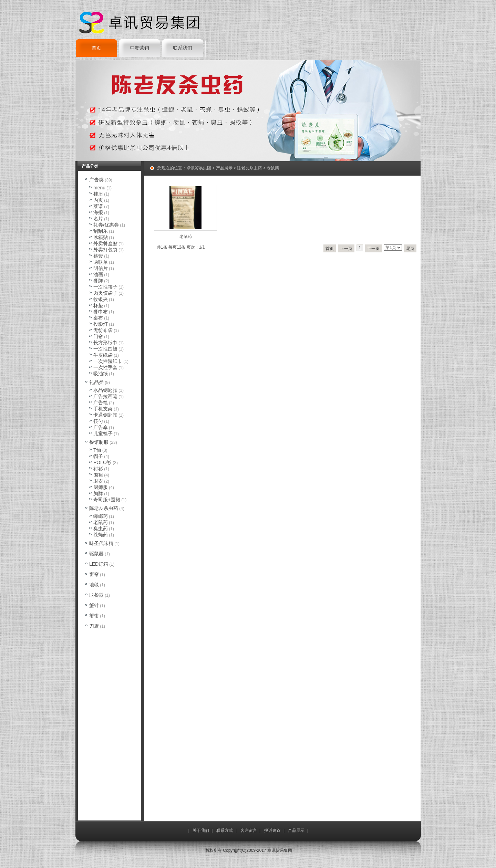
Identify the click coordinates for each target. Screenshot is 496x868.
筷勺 (98, 421)
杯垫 (98, 305)
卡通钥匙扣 (105, 415)
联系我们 (183, 48)
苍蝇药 (101, 535)
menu (99, 188)
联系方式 (225, 830)
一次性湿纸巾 (108, 361)
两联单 (101, 262)
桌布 (98, 318)
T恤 (97, 450)
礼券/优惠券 (106, 225)
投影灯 (101, 324)
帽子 (98, 456)
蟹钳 (94, 616)
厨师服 (101, 487)
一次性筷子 (105, 287)
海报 (98, 212)
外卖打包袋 (105, 250)
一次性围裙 (105, 349)
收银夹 (101, 299)
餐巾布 (101, 312)
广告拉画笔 (105, 396)
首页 (96, 48)
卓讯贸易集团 (199, 168)
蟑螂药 (101, 516)
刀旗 (94, 626)
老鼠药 (273, 168)
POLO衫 (102, 462)
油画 (98, 274)
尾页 (410, 249)
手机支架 (103, 409)
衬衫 (98, 469)
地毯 (94, 585)
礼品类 (96, 382)
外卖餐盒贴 (105, 243)
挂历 (98, 194)
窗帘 (94, 574)
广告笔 (101, 402)
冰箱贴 (101, 237)
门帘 (98, 336)
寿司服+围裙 (107, 500)
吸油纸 (101, 374)
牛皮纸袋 (103, 355)
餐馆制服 (99, 442)
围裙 (98, 475)
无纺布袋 (103, 330)
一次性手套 (105, 367)
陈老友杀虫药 (249, 168)
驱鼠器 (96, 554)
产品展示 (224, 168)
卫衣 (98, 481)
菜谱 (98, 206)
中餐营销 (139, 48)
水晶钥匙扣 (105, 390)
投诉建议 (272, 830)
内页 (98, 200)
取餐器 (96, 595)
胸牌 (98, 493)
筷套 (98, 256)
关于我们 (201, 830)
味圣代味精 (101, 543)
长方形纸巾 (105, 343)
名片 (98, 219)
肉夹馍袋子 (105, 293)
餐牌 (98, 281)
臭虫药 (101, 529)
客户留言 (249, 830)
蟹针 (94, 605)
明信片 (101, 268)
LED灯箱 (99, 564)
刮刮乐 (101, 231)
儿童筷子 (103, 433)
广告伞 (101, 427)
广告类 (96, 180)
